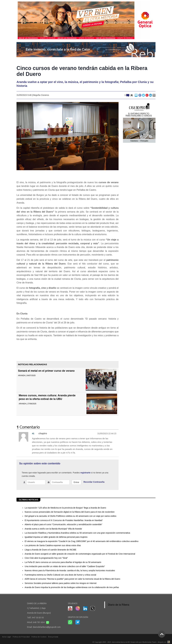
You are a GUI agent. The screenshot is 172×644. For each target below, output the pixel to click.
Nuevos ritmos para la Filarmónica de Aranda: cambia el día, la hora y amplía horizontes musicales (70, 570)
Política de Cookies (39, 637)
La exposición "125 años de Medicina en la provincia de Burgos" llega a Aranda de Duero (65, 508)
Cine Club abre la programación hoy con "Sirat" (46, 558)
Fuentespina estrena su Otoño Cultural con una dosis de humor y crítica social (60, 575)
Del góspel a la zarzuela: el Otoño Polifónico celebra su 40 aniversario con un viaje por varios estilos (70, 516)
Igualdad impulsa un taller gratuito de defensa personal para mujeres (56, 537)
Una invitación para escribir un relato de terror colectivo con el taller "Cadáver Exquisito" (65, 566)
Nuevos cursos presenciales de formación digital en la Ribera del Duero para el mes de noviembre (70, 512)
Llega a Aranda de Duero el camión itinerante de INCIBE (50, 550)
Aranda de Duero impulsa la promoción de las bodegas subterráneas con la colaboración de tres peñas (72, 587)
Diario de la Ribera (119, 605)
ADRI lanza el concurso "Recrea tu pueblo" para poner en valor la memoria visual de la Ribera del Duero (72, 579)
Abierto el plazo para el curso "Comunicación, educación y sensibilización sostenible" (63, 524)
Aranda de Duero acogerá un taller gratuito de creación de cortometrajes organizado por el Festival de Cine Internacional (80, 554)
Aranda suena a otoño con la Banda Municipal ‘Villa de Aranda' (53, 529)
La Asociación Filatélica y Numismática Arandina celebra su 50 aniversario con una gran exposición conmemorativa (77, 533)
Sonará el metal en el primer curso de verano (46, 371)
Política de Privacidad (21, 637)
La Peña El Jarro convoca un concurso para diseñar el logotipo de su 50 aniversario (63, 562)
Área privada (53, 637)
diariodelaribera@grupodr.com (47, 627)
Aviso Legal (7, 637)
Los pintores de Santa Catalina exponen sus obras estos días (53, 545)
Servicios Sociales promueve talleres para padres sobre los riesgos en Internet (61, 583)
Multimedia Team (149, 642)
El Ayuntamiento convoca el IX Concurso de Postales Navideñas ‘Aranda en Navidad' (64, 520)
